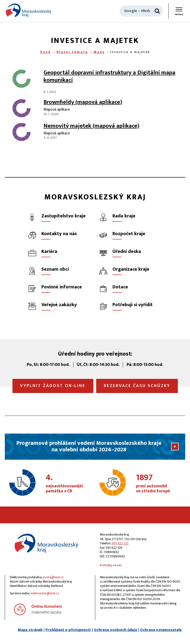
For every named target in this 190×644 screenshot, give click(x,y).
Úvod (46, 52)
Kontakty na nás (111, 565)
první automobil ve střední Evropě (159, 484)
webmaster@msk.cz (45, 593)
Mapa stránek (30, 630)
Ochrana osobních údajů (115, 630)
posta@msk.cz (53, 577)
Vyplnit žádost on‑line (53, 386)
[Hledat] (157, 11)
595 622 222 (120, 543)
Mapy (99, 52)
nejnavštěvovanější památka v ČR (69, 484)
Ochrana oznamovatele (161, 630)
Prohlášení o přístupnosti (68, 630)
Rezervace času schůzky (137, 386)
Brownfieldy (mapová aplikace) (83, 102)
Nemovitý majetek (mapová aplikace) (91, 126)
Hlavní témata (72, 52)
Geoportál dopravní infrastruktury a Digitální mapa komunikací (109, 76)
